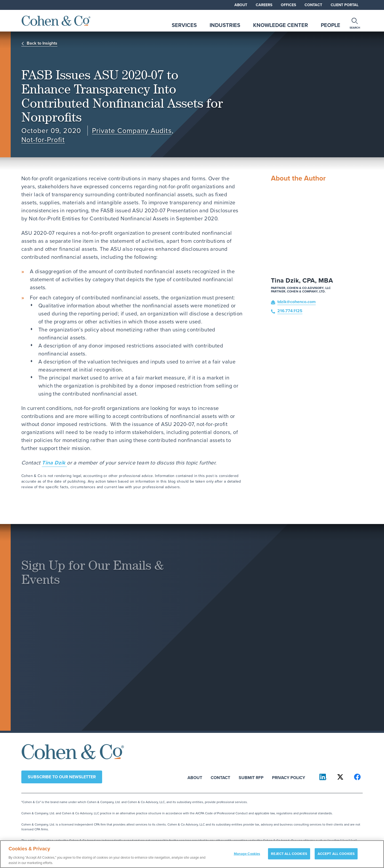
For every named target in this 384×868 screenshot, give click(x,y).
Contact (313, 5)
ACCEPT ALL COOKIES (336, 856)
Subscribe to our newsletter (62, 777)
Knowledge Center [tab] (281, 25)
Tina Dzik (54, 463)
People (331, 25)
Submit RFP (251, 777)
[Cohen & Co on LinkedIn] (323, 777)
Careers (264, 5)
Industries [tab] (225, 25)
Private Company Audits (132, 131)
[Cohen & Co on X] (340, 777)
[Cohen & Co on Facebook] (357, 777)
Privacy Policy (289, 777)
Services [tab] (184, 25)
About (241, 5)
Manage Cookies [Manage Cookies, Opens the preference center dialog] (247, 856)
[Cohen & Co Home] (56, 21)
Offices (288, 5)
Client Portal (345, 5)
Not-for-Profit (43, 140)
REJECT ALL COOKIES (289, 856)
